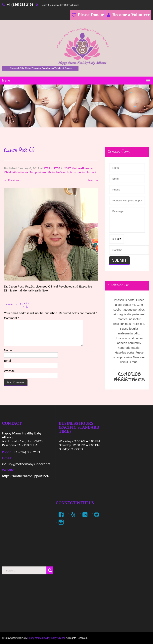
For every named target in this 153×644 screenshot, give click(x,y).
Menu (6, 80)
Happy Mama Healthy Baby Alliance (47, 638)
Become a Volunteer (131, 15)
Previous (12, 180)
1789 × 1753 (52, 168)
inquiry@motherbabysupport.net (26, 464)
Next (93, 180)
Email (8, 365)
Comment (11, 318)
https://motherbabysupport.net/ (26, 476)
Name (8, 355)
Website (9, 376)
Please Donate (91, 15)
